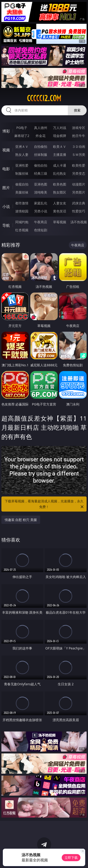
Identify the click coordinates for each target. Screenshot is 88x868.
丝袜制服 (41, 155)
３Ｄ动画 (79, 147)
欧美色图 (60, 184)
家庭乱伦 (41, 203)
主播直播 (60, 155)
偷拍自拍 (41, 165)
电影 (6, 169)
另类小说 (41, 211)
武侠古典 (79, 203)
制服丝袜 (22, 173)
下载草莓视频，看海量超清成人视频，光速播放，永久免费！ (45, 504)
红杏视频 (22, 230)
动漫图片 (79, 184)
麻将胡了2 (22, 136)
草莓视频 (60, 222)
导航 (6, 225)
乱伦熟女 (60, 173)
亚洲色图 (41, 184)
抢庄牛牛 (79, 136)
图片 (6, 188)
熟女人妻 (22, 155)
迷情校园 (22, 211)
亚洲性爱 (22, 165)
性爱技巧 (79, 211)
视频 (6, 150)
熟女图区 (60, 192)
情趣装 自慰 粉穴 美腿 (21, 520)
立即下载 (71, 858)
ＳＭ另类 (79, 155)
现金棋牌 (60, 136)
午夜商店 (41, 222)
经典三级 (41, 173)
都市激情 (22, 203)
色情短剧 (41, 230)
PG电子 (22, 128)
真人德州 (41, 128)
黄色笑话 (60, 211)
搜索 (77, 110)
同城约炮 (22, 222)
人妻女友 (60, 203)
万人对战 (60, 128)
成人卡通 (60, 165)
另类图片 (79, 192)
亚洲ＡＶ (22, 147)
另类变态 (79, 173)
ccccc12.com (44, 98)
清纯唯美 (41, 192)
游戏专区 (79, 128)
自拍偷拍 (41, 147)
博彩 (6, 131)
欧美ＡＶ (60, 147)
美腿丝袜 (22, 192)
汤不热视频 (79, 222)
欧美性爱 (79, 165)
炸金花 (41, 136)
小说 (6, 207)
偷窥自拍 (22, 184)
